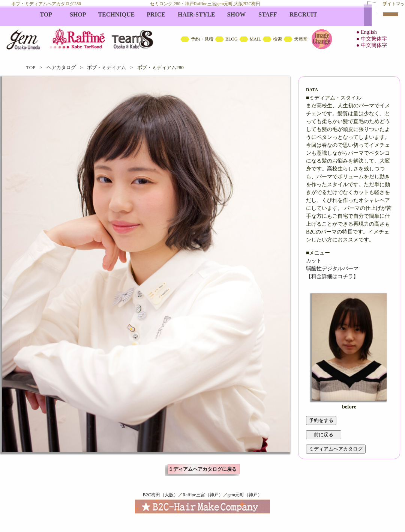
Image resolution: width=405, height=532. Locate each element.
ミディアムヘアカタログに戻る (202, 469)
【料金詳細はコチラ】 (332, 277)
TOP (31, 67)
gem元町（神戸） (245, 495)
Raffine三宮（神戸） (203, 495)
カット (314, 261)
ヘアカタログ (61, 67)
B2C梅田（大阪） (160, 495)
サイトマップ (394, 4)
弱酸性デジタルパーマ (332, 269)
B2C (202, 30)
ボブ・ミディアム (106, 67)
